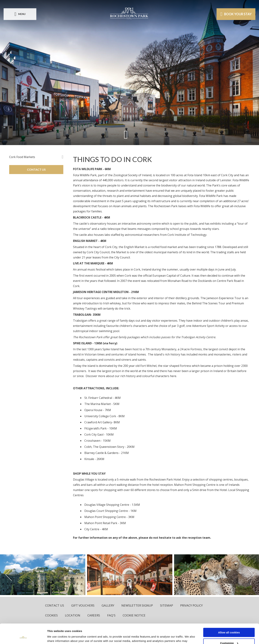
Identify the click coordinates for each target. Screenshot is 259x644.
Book (236, 14)
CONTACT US (36, 169)
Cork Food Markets (22, 157)
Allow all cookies (229, 614)
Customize (229, 624)
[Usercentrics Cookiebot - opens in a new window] (23, 637)
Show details (55, 637)
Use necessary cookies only (229, 635)
